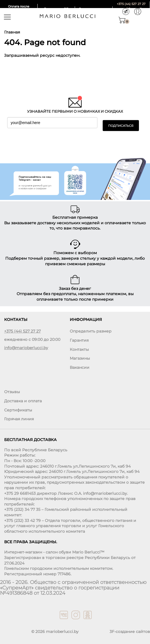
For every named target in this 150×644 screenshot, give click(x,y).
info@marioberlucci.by (26, 348)
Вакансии (80, 367)
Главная (12, 32)
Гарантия (79, 340)
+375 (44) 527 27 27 (131, 4)
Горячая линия (19, 419)
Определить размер (91, 331)
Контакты (79, 349)
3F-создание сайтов (130, 632)
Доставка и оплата (23, 401)
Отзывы (12, 392)
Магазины (80, 358)
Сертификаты (18, 410)
